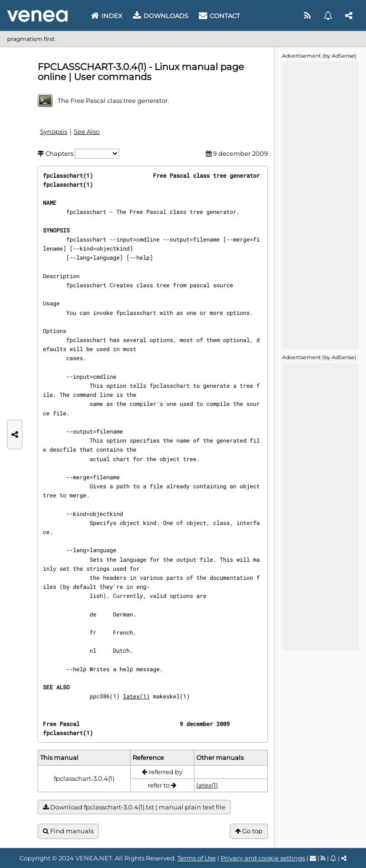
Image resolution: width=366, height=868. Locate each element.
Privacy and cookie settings (263, 858)
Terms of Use (197, 858)
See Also (87, 131)
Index (107, 16)
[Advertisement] (320, 204)
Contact (219, 16)
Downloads (161, 16)
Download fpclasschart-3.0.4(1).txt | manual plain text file (134, 807)
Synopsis (54, 131)
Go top (249, 831)
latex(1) (136, 696)
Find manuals (68, 831)
